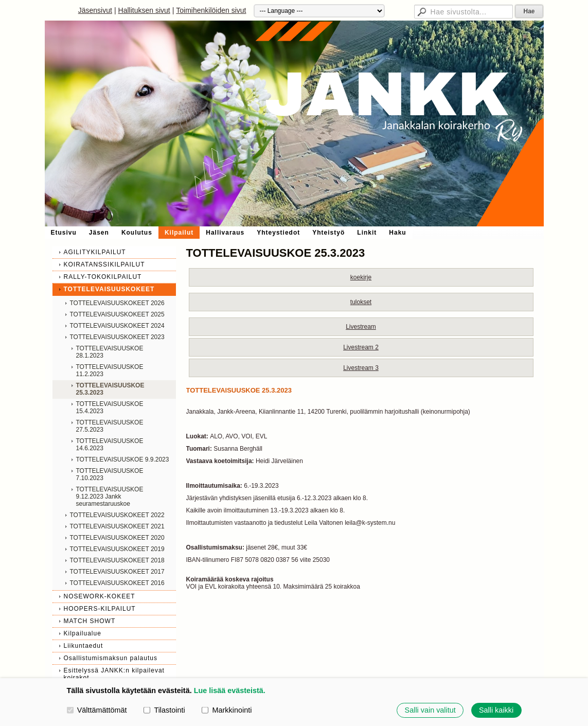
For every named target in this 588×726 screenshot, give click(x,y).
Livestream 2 (361, 347)
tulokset (361, 302)
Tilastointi (164, 710)
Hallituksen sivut (144, 10)
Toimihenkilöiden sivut (211, 10)
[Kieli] (319, 11)
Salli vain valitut (430, 710)
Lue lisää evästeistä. (230, 690)
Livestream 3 (361, 368)
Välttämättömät (97, 710)
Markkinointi (227, 710)
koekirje (361, 277)
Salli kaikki (496, 710)
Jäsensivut (95, 10)
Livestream (361, 327)
